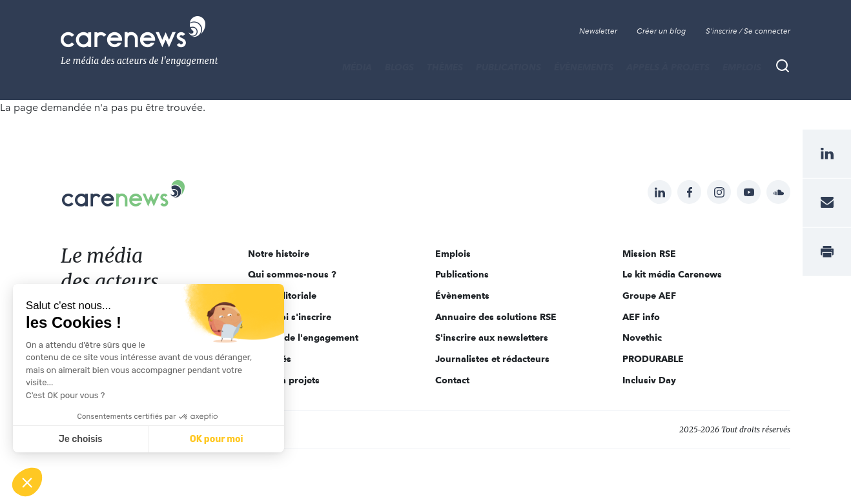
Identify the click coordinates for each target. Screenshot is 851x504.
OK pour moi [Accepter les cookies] (217, 439)
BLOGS (399, 67)
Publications (508, 67)
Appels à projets (668, 67)
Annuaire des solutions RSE (496, 317)
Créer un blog (661, 31)
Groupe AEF (649, 296)
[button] (27, 482)
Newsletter (598, 31)
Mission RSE (649, 254)
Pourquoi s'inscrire (290, 317)
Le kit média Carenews (672, 274)
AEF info (641, 317)
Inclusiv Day (649, 380)
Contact (452, 380)
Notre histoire (279, 254)
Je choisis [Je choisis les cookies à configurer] (81, 439)
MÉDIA (357, 67)
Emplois (742, 67)
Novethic (642, 338)
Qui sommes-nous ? (292, 274)
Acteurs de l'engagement (303, 338)
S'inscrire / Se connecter (748, 31)
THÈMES (445, 67)
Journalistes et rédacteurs (492, 359)
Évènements (584, 67)
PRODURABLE (653, 359)
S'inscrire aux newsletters (492, 338)
